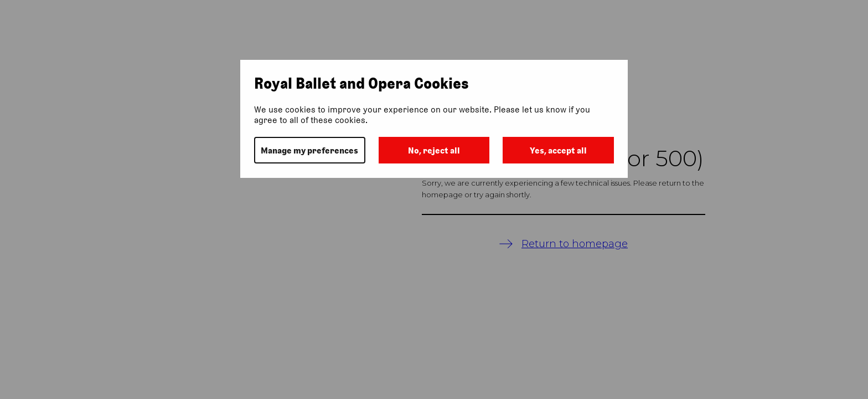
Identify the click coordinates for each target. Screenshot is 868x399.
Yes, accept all (558, 150)
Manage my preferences (309, 150)
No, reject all (434, 150)
